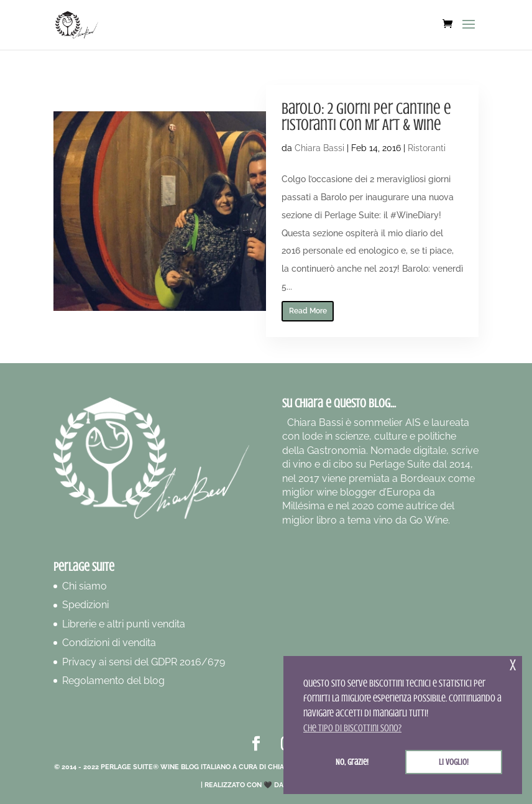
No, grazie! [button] (352, 762)
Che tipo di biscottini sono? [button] (352, 728)
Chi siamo (85, 586)
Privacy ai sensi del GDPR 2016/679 (144, 662)
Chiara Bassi (319, 148)
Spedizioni (85, 605)
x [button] (513, 665)
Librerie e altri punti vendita (124, 624)
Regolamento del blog (113, 681)
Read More (308, 311)
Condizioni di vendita (109, 643)
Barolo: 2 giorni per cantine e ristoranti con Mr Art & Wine (366, 117)
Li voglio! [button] (454, 762)
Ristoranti (427, 148)
